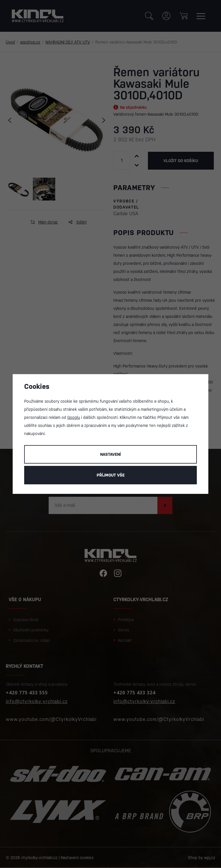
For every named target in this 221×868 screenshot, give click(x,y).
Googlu (74, 417)
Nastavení (110, 454)
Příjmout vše (111, 475)
